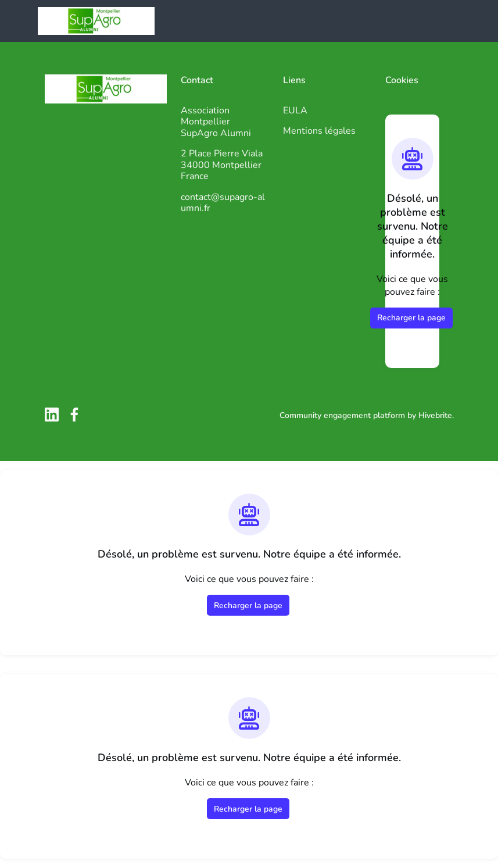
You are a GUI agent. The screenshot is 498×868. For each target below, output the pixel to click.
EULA (295, 110)
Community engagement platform (342, 415)
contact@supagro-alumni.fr (223, 203)
